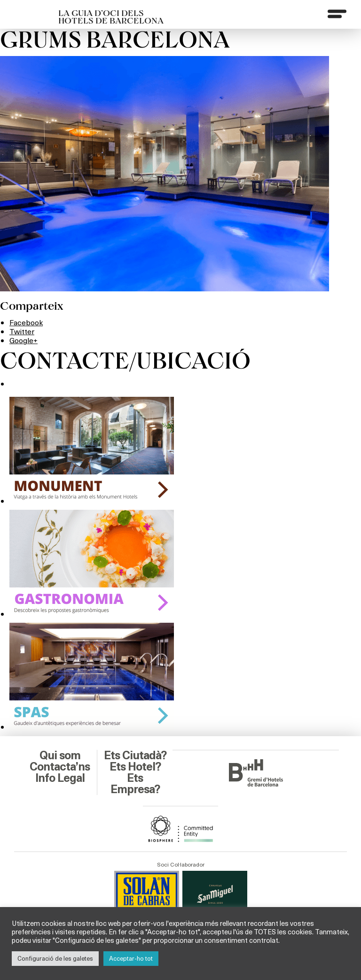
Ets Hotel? (135, 767)
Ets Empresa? (135, 784)
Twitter (22, 331)
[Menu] (337, 14)
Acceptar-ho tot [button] (131, 958)
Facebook (26, 322)
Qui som (60, 755)
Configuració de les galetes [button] (55, 958)
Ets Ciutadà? (135, 755)
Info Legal (60, 778)
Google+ (24, 340)
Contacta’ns (60, 767)
